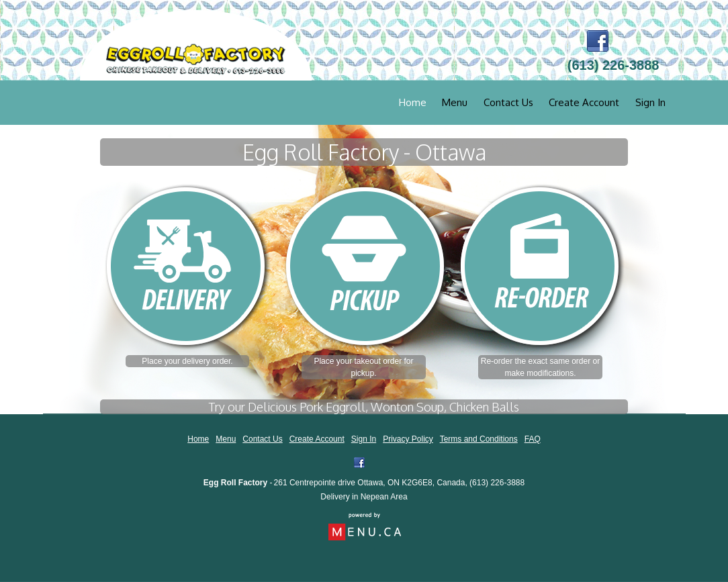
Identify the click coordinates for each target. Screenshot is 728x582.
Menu (455, 102)
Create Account (584, 102)
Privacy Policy (408, 439)
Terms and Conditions (479, 439)
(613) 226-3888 (497, 483)
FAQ (533, 439)
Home (413, 102)
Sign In (650, 102)
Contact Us (508, 102)
